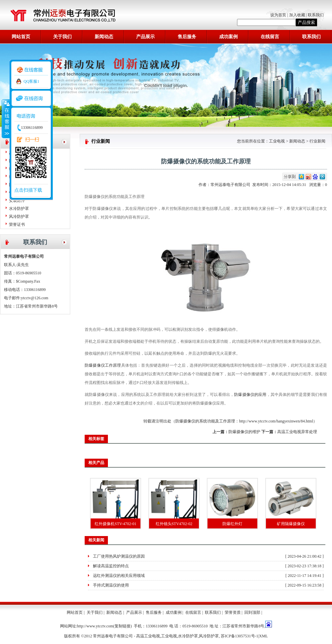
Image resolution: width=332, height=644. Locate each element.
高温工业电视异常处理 (297, 432)
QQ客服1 (31, 81)
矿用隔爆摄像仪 (291, 524)
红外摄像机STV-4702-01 (116, 524)
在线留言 (270, 37)
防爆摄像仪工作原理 (103, 365)
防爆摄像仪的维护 (244, 432)
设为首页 (279, 15)
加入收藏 (297, 15)
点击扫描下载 (28, 190)
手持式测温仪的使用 (111, 585)
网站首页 (21, 37)
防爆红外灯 (232, 524)
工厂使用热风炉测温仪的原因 (119, 556)
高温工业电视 (148, 636)
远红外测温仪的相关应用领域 (119, 576)
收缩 (6, 119)
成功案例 (228, 37)
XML (263, 636)
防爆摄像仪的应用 (250, 395)
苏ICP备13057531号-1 (240, 636)
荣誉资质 (233, 612)
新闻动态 (104, 37)
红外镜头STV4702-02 (174, 524)
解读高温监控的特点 (111, 566)
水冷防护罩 (19, 209)
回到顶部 (252, 612)
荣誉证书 (17, 225)
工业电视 (277, 141)
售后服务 (187, 37)
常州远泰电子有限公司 (231, 185)
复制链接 (123, 626)
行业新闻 (317, 141)
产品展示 (145, 37)
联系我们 (316, 15)
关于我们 (62, 37)
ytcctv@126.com (35, 298)
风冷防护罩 (19, 217)
